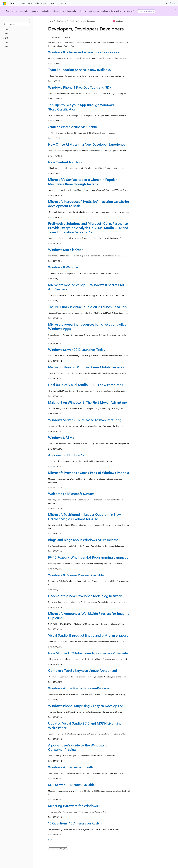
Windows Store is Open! (66, 250)
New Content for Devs (65, 162)
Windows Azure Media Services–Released (79, 688)
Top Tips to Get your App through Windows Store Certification (81, 107)
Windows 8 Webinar (63, 267)
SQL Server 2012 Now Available (71, 785)
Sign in (173, 3)
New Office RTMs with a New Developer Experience (87, 144)
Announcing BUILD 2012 (66, 455)
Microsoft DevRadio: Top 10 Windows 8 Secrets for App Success (86, 287)
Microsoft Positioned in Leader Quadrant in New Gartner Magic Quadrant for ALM (84, 517)
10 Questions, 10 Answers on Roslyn (75, 823)
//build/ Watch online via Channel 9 (75, 127)
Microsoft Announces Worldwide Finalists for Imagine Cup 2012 (89, 616)
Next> (51, 840)
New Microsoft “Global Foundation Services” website (88, 653)
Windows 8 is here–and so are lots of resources (84, 52)
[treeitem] (16, 29)
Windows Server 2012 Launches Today (77, 349)
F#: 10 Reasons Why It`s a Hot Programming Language (88, 557)
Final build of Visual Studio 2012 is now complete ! (86, 385)
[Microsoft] (4, 3)
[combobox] (16, 24)
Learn (51, 21)
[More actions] (128, 21)
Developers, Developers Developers (82, 21)
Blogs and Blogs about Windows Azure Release (83, 540)
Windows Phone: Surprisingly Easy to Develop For (86, 706)
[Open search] (167, 3)
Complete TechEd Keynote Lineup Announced (83, 670)
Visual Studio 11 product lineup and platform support (88, 635)
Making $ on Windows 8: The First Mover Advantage (87, 402)
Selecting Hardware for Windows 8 (74, 806)
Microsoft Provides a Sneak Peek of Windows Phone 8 (89, 473)
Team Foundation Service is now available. (79, 70)
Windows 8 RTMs (61, 437)
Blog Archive (61, 21)
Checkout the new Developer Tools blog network (85, 596)
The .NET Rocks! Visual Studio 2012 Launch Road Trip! (88, 307)
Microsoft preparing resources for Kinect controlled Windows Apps (87, 326)
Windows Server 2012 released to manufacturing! (85, 420)
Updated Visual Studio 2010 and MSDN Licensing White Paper (85, 725)
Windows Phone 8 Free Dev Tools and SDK (80, 87)
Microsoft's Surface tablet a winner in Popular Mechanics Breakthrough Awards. (82, 182)
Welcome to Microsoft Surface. (72, 494)
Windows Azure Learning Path (71, 767)
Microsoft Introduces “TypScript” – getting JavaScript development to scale (89, 204)
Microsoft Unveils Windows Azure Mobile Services (86, 367)
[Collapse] (29, 19)
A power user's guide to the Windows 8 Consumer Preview (78, 747)
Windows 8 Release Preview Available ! (77, 575)
